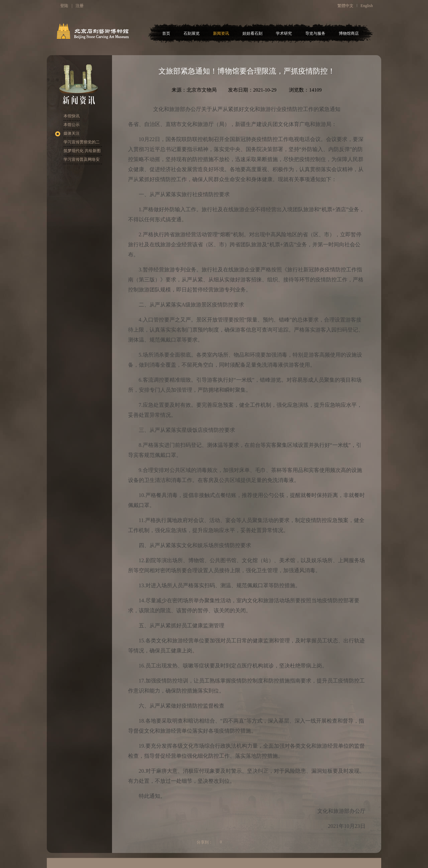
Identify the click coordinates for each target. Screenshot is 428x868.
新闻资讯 (221, 33)
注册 (80, 6)
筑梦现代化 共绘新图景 (82, 152)
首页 (166, 33)
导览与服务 (315, 33)
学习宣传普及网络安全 (82, 161)
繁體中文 (345, 6)
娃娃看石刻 (252, 33)
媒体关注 (72, 133)
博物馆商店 (349, 33)
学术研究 (284, 33)
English (367, 6)
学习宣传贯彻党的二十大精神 (82, 143)
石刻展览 (192, 33)
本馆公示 (72, 125)
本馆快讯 (72, 116)
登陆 (64, 6)
